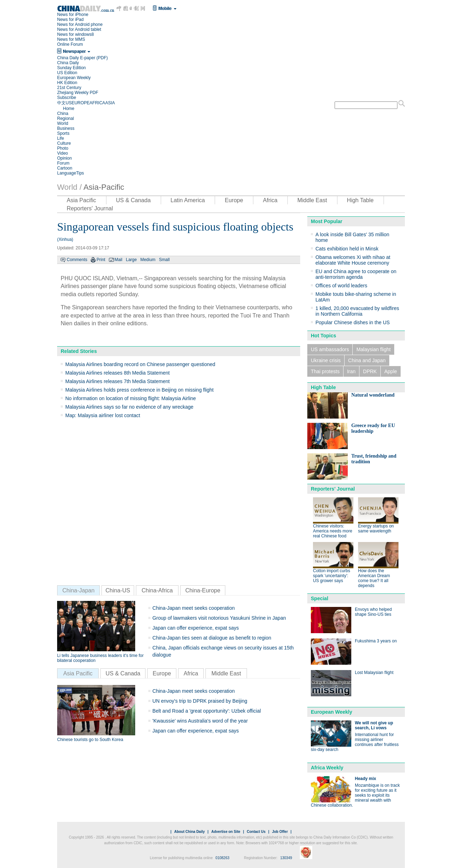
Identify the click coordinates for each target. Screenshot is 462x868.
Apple (391, 371)
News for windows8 (75, 34)
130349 (286, 858)
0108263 (222, 858)
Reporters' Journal (90, 208)
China (63, 114)
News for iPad (70, 20)
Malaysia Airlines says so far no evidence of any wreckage (129, 407)
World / (69, 187)
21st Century (69, 88)
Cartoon (65, 168)
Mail (119, 260)
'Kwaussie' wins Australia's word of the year (200, 721)
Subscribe (67, 98)
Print (101, 260)
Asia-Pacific (104, 187)
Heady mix (365, 779)
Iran (351, 371)
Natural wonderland (373, 395)
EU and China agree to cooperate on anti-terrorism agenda (356, 274)
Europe (234, 200)
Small (164, 260)
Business (66, 128)
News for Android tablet (79, 29)
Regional (65, 118)
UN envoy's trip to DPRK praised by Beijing (200, 701)
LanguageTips (71, 173)
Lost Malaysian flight (374, 673)
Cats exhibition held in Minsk (347, 249)
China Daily (68, 63)
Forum (63, 163)
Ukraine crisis (326, 360)
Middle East (312, 200)
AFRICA (97, 103)
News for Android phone (80, 24)
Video (62, 153)
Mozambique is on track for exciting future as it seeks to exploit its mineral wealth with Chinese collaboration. (355, 795)
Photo (63, 148)
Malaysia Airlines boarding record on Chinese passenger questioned (140, 364)
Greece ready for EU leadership (373, 428)
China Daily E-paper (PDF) (82, 58)
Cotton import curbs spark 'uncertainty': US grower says (332, 576)
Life (60, 138)
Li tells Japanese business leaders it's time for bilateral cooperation (100, 658)
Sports (63, 133)
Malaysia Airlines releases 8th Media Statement (117, 373)
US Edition (67, 73)
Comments (77, 260)
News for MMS (71, 39)
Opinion (64, 158)
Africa (270, 200)
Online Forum (70, 44)
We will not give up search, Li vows (374, 725)
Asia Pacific (81, 200)
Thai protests (325, 371)
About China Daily (189, 832)
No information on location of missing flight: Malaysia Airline (131, 398)
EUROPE (81, 103)
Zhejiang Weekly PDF (78, 93)
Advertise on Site (226, 832)
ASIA (110, 103)
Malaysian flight (373, 349)
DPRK (370, 371)
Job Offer (280, 832)
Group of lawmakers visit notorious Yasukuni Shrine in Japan (219, 618)
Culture (64, 143)
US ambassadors (330, 349)
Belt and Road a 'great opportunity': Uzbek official (207, 711)
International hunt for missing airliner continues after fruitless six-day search (355, 742)
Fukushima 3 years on (376, 641)
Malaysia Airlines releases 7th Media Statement (117, 381)
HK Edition (67, 83)
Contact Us (256, 832)
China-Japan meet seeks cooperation (194, 608)
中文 (61, 103)
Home (68, 109)
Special (320, 598)
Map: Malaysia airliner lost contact (103, 415)
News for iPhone (73, 15)
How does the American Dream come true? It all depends (374, 578)
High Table (360, 200)
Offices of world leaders (341, 286)
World (63, 123)
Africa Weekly (327, 768)
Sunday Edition (71, 68)
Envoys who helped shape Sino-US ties (373, 612)
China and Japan (367, 360)
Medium (148, 260)
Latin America (188, 200)
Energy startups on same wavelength (376, 529)
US (69, 103)
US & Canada (133, 200)
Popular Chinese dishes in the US (353, 322)
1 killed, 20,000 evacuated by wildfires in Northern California (357, 311)
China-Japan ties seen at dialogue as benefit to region (212, 638)
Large (131, 260)
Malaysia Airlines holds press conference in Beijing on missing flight (139, 390)
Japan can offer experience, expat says (196, 628)
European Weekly (74, 78)
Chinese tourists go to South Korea (90, 740)
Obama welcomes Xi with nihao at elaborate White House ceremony (353, 260)
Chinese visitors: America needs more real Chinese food (333, 531)
